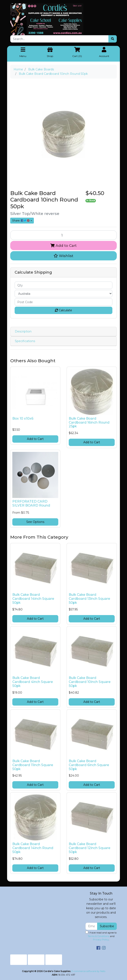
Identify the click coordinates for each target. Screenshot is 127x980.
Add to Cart (63, 245)
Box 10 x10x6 (23, 418)
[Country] (63, 294)
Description (23, 331)
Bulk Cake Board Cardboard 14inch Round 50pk (33, 848)
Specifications (25, 341)
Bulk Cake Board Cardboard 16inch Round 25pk (89, 422)
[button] (63, 256)
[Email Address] (91, 926)
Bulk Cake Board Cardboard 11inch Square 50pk (33, 765)
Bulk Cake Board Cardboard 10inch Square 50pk (90, 682)
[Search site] (113, 39)
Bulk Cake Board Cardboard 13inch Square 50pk (89, 599)
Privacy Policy (101, 940)
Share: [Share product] (21, 220)
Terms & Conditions (98, 936)
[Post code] (63, 302)
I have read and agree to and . (101, 936)
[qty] (63, 285)
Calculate (63, 310)
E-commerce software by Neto (88, 971)
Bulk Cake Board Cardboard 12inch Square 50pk (90, 848)
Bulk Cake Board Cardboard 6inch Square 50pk (89, 765)
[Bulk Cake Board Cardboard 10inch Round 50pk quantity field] (63, 235)
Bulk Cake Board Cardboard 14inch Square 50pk (33, 599)
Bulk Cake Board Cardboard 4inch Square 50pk (33, 682)
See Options (35, 522)
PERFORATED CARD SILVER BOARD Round (31, 503)
